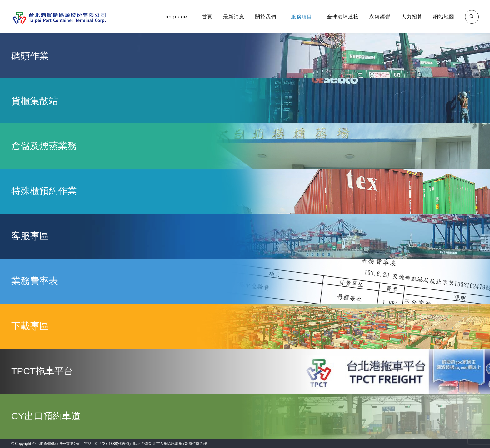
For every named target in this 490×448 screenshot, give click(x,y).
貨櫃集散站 (35, 101)
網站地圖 (444, 17)
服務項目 (302, 17)
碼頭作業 (30, 56)
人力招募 (412, 17)
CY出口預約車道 (46, 416)
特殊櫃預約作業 (44, 191)
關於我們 (266, 17)
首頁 (207, 17)
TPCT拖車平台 (42, 371)
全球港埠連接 (343, 17)
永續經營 (380, 17)
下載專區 (30, 326)
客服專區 (30, 236)
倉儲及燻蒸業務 (44, 146)
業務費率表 (35, 281)
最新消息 (234, 17)
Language (175, 17)
